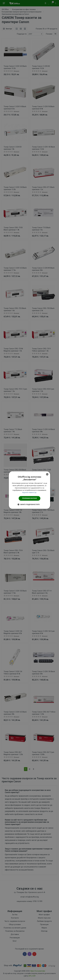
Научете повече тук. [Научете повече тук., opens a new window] (29, 492)
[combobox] (47, 474)
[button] (29, 504)
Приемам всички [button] (30, 498)
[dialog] (29, 490)
